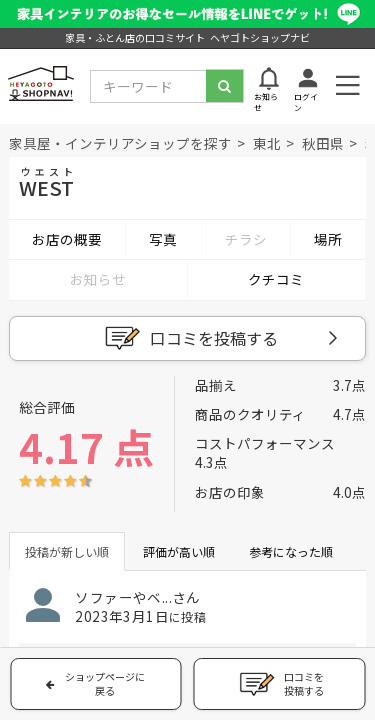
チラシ (246, 239)
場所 (328, 239)
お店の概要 (67, 239)
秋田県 (323, 143)
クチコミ (276, 279)
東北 (267, 143)
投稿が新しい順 (67, 551)
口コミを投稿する (189, 338)
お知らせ (98, 279)
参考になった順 (291, 551)
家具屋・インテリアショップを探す (120, 143)
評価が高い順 (179, 551)
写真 (163, 239)
